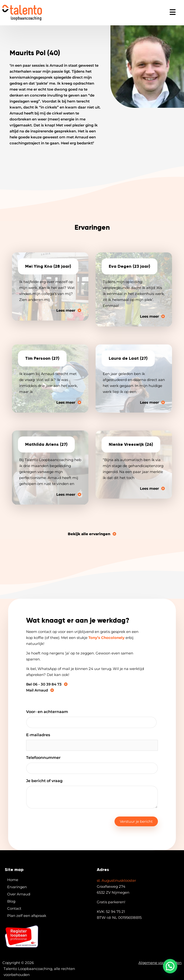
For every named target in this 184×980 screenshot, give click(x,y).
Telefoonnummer (43, 758)
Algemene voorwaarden (160, 963)
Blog (11, 901)
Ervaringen (17, 887)
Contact (14, 908)
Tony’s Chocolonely (106, 638)
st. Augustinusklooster (116, 880)
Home (13, 880)
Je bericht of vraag (44, 781)
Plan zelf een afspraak (27, 916)
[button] (170, 966)
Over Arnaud (19, 894)
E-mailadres (38, 735)
